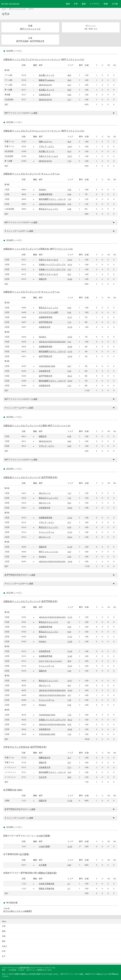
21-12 (70, 532)
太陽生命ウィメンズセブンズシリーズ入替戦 (25, 426)
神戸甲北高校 (22, 41)
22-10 (70, 327)
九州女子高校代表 (47, 884)
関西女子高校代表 (47, 873)
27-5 (69, 767)
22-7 (69, 758)
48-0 (69, 75)
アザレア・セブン (47, 146)
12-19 (70, 617)
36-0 (69, 80)
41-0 (69, 151)
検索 (106, 4)
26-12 (70, 537)
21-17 (70, 317)
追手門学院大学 (37, 41)
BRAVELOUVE (45, 85)
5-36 (69, 204)
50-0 (69, 90)
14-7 (69, 85)
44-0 (69, 142)
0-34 (69, 527)
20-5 (69, 274)
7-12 (69, 322)
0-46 (69, 194)
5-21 (69, 269)
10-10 (70, 690)
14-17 (70, 146)
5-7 (69, 884)
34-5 (69, 503)
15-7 (69, 99)
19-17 (70, 156)
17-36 (70, 801)
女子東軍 (43, 865)
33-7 (69, 522)
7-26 (69, 700)
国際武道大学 (45, 758)
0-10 (69, 371)
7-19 (69, 734)
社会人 (5, 946)
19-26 (70, 729)
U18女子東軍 (44, 846)
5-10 (69, 671)
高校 (68, 4)
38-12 (70, 720)
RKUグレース (45, 493)
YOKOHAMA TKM (47, 366)
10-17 (70, 681)
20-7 (69, 685)
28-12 (70, 376)
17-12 (70, 637)
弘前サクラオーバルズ (48, 156)
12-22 (70, 518)
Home (4, 9)
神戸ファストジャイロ (17, 9)
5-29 (69, 557)
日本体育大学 (45, 371)
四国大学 (43, 279)
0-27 (69, 366)
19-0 (69, 627)
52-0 (69, 552)
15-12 (70, 260)
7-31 (69, 498)
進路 (84, 4)
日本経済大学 (45, 95)
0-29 (69, 724)
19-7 (69, 695)
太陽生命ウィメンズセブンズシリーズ (22, 174)
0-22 (69, 342)
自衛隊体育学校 (46, 194)
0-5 (69, 622)
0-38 (69, 436)
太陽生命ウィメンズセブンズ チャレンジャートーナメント (32, 59)
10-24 (70, 561)
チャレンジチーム (50, 174)
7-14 (69, 161)
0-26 (69, 95)
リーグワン (95, 4)
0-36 (69, 446)
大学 (76, 4)
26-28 (70, 347)
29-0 (69, 777)
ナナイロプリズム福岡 (48, 312)
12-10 (70, 351)
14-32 (70, 337)
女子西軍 (24, 854)
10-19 (70, 381)
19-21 (70, 264)
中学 (4, 951)
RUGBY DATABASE (10, 4)
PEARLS (42, 190)
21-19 (70, 547)
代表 (4, 936)
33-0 (69, 772)
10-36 (70, 279)
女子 (4, 956)
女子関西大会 (10, 790)
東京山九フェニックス (48, 209)
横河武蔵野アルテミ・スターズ (52, 199)
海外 (4, 941)
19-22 (70, 508)
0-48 (69, 209)
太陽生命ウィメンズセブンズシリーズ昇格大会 (26, 249)
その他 (115, 4)
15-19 (70, 356)
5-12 (69, 386)
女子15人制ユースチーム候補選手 (18, 911)
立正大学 (43, 777)
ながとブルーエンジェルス (50, 661)
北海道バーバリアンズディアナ (52, 264)
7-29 (69, 199)
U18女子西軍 (43, 836)
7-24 (69, 715)
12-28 (70, 641)
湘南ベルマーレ (46, 142)
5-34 (69, 190)
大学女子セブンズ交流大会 (16, 747)
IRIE (20, 790)
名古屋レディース (47, 75)
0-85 (69, 865)
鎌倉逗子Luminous (47, 80)
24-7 (69, 762)
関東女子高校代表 (47, 888)
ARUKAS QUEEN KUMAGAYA (52, 204)
